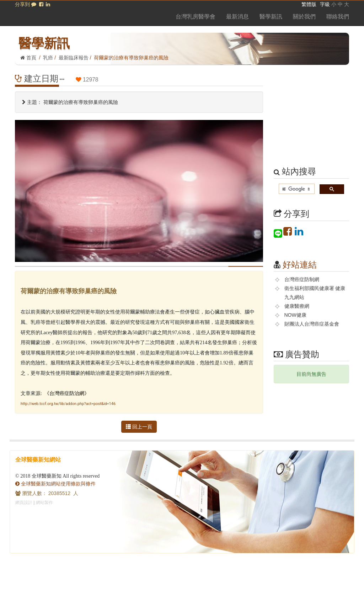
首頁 (28, 58)
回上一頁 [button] (139, 427)
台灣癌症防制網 (302, 279)
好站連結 (300, 265)
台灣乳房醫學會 (196, 17)
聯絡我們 (338, 17)
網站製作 (44, 503)
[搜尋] (296, 189)
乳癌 (48, 58)
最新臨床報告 (74, 58)
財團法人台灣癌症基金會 (312, 324)
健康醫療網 (297, 306)
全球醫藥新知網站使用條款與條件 (55, 484)
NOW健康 (295, 315)
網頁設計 (24, 503)
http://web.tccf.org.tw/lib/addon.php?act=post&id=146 (68, 404)
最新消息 (237, 17)
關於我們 (304, 17)
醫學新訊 (271, 17)
